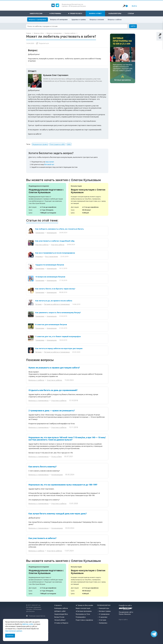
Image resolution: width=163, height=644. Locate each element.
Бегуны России (59, 617)
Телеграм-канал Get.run (37, 616)
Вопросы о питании (97, 20)
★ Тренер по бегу (75, 13)
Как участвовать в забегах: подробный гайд (55, 241)
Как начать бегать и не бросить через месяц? (55, 289)
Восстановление (52, 257)
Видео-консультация (83, 608)
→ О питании (102, 620)
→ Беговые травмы (104, 611)
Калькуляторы (115, 13)
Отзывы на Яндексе (61, 623)
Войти (134, 6)
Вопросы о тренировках (38, 20)
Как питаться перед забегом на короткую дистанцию (59, 348)
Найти (133, 26)
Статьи (131, 13)
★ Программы (55, 13)
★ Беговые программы (84, 611)
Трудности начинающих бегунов (50, 265)
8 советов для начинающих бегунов (51, 324)
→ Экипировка (102, 623)
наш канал (50, 162)
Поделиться (44, 43)
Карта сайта (123, 619)
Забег (69, 144)
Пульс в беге (57, 456)
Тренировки (40, 233)
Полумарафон (81, 617)
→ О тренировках (103, 614)
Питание (38, 304)
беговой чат (49, 164)
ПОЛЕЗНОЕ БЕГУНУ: (104, 605)
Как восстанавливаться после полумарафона (55, 253)
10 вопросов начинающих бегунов (50, 277)
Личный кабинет (60, 620)
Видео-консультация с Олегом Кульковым (88, 199)
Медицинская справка (40, 144)
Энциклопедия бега (61, 614)
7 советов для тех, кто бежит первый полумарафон (58, 336)
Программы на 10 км (83, 614)
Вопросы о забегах (115, 20)
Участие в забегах (42, 245)
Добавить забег (60, 611)
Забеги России (36, 13)
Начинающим (52, 233)
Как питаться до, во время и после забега (54, 301)
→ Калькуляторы (103, 608)
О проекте (58, 605)
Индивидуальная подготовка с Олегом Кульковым (46, 199)
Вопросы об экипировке (59, 20)
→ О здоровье (102, 617)
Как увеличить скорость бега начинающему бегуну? (58, 313)
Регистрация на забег (57, 144)
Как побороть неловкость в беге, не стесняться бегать (60, 229)
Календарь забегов (61, 608)
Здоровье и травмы (79, 20)
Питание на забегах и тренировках (57, 304)
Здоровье (39, 257)
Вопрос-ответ (95, 13)
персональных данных (14, 631)
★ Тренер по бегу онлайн (84, 605)
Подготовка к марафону (84, 620)
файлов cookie (28, 624)
